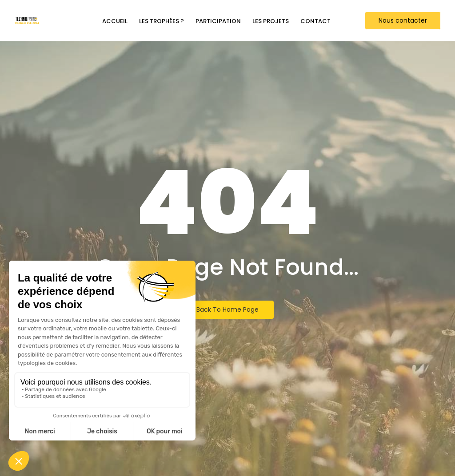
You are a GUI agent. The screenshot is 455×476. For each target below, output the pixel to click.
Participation (218, 21)
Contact (315, 21)
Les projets (271, 21)
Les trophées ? (162, 21)
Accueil (115, 21)
